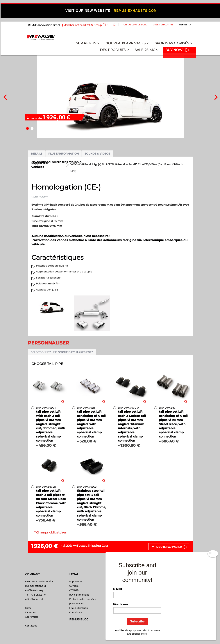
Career (29, 608)
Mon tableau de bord (134, 25)
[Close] (213, 554)
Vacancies (31, 612)
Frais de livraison (79, 608)
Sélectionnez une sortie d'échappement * (62, 352)
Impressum (76, 581)
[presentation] (5, 97)
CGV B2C (74, 586)
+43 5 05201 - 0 (38, 595)
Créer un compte (163, 25)
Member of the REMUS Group (83, 25)
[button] (27, 128)
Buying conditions (79, 595)
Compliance (76, 612)
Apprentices (32, 617)
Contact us (31, 626)
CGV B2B (74, 590)
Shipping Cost (98, 546)
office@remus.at (34, 599)
